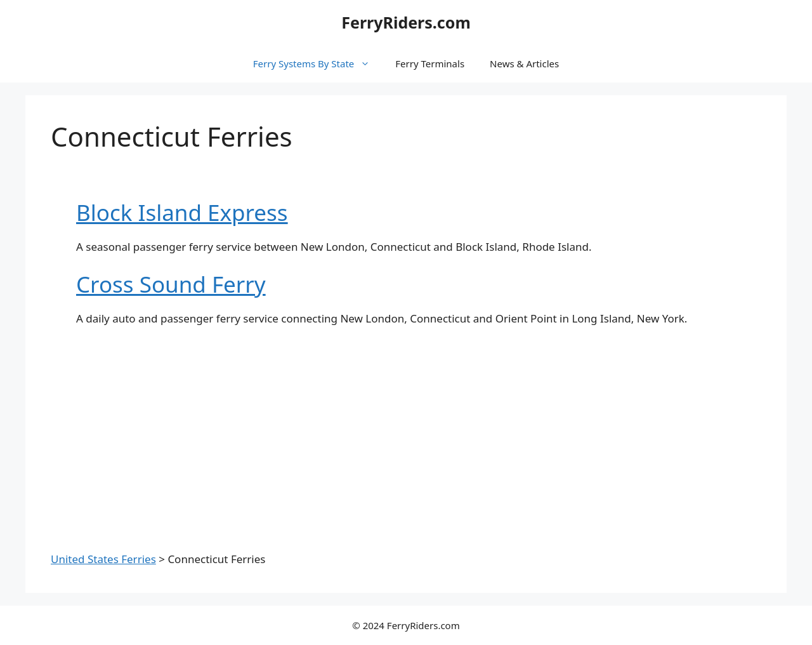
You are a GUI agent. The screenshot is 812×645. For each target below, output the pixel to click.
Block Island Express (182, 212)
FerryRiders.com (406, 22)
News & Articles (524, 63)
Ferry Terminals (430, 63)
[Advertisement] (406, 432)
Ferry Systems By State (318, 63)
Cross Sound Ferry (171, 284)
